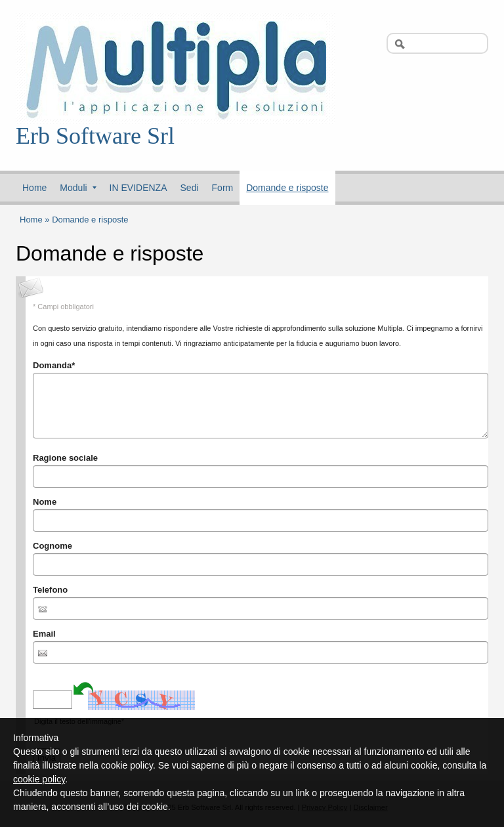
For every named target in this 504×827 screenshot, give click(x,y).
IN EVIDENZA (138, 188)
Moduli (78, 188)
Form (223, 188)
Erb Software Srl (95, 136)
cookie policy (39, 779)
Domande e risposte (287, 188)
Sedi (190, 188)
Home (34, 188)
